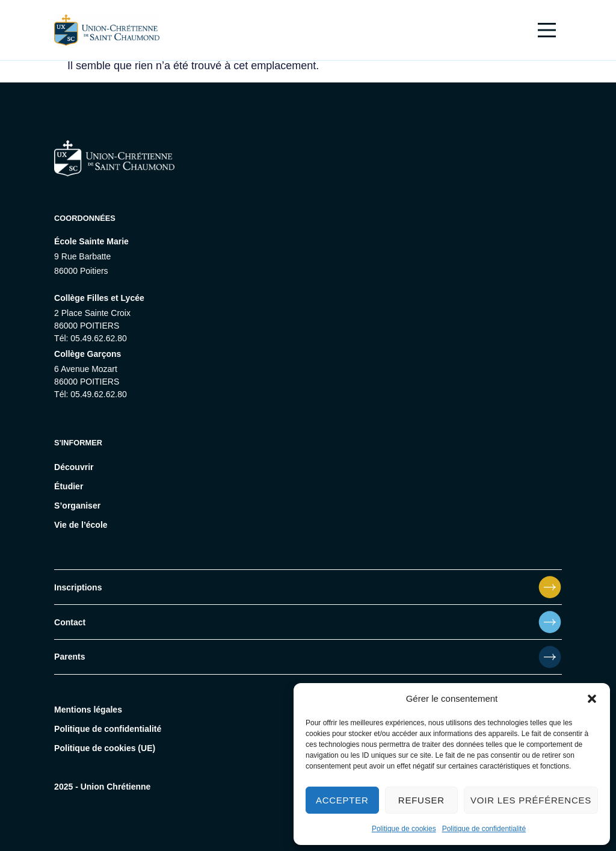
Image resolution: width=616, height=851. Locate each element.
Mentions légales (88, 710)
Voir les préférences (531, 800)
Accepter (342, 800)
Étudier (69, 486)
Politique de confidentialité (484, 829)
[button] (592, 699)
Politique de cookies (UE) (105, 748)
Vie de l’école (81, 525)
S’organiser (77, 506)
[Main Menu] (547, 30)
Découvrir (74, 467)
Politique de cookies (404, 829)
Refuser (421, 800)
